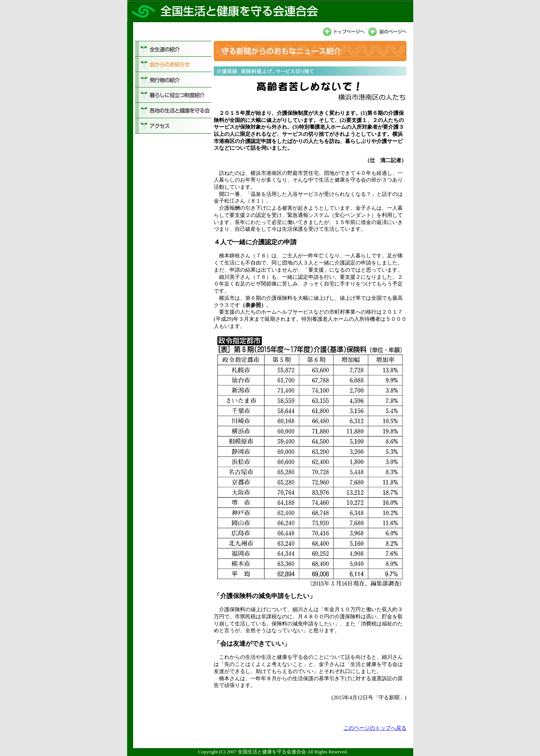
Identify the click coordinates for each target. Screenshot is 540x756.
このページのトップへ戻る (375, 728)
